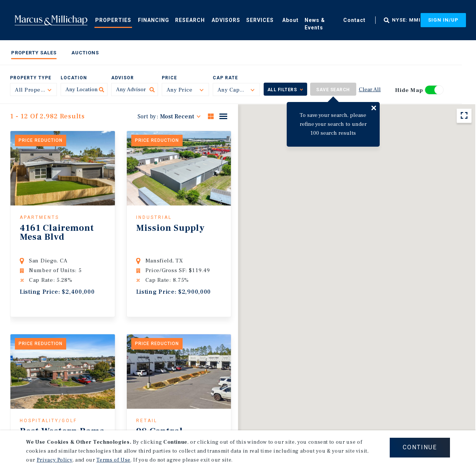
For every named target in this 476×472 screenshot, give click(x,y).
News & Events (315, 24)
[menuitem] (113, 20)
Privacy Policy (55, 460)
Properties (113, 20)
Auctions (85, 53)
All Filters (282, 90)
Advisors (226, 20)
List (223, 116)
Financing (154, 20)
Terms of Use (113, 460)
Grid (211, 116)
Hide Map (409, 90)
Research (190, 20)
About (290, 20)
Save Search (333, 90)
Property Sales (34, 53)
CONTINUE (420, 447)
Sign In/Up (443, 20)
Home (51, 20)
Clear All (370, 90)
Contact (354, 20)
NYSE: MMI (406, 20)
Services (260, 20)
